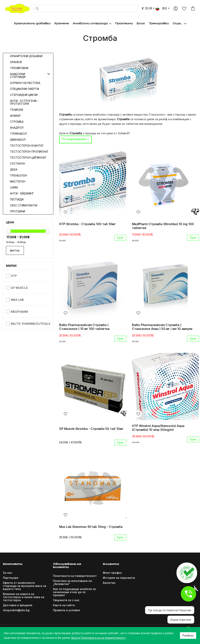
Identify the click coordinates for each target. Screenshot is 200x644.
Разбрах (188, 635)
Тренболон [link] (18, 175)
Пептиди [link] (17, 199)
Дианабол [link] (18, 140)
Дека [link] (14, 169)
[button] (49, 74)
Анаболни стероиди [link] (89, 23)
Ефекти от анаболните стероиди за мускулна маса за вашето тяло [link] (25, 586)
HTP (14, 276)
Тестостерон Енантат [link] (27, 146)
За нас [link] (8, 573)
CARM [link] (14, 187)
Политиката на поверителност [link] (75, 576)
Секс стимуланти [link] (24, 205)
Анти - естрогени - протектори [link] (24, 102)
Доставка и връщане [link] (18, 605)
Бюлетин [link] (109, 583)
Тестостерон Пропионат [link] (29, 152)
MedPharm (19, 312)
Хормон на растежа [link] (130, 23)
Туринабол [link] (18, 134)
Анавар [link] (15, 116)
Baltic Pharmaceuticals (31, 324)
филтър (15, 250)
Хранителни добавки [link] (29, 23)
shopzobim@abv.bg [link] (16, 610)
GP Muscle (19, 288)
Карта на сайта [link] (64, 605)
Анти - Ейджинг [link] (22, 193)
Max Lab (17, 300)
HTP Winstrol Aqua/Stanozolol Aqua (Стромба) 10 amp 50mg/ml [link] (158, 428)
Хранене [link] (59, 23)
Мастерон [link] (18, 181)
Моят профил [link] (112, 573)
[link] (17, 8)
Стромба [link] (17, 122)
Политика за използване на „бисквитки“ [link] (72, 582)
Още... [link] (182, 23)
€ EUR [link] (147, 8)
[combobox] (75, 139)
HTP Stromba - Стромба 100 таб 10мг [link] (87, 224)
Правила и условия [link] (66, 610)
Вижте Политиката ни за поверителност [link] (99, 638)
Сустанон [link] (18, 164)
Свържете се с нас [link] (66, 600)
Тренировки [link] (161, 23)
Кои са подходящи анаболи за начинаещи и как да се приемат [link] (74, 592)
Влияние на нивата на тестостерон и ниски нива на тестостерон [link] (24, 597)
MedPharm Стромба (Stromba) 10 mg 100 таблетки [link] (163, 226)
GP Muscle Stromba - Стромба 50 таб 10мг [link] (91, 429)
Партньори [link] (11, 578)
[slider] (8, 231)
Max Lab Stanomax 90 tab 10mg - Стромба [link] (91, 527)
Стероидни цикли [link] (24, 95)
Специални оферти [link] (24, 89)
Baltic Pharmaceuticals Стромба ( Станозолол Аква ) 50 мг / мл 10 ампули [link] (162, 327)
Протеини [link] (18, 211)
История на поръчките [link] (119, 578)
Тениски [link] (16, 110)
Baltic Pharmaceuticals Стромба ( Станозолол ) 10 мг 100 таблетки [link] (84, 327)
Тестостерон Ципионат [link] (28, 158)
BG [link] (161, 8)
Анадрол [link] (17, 128)
